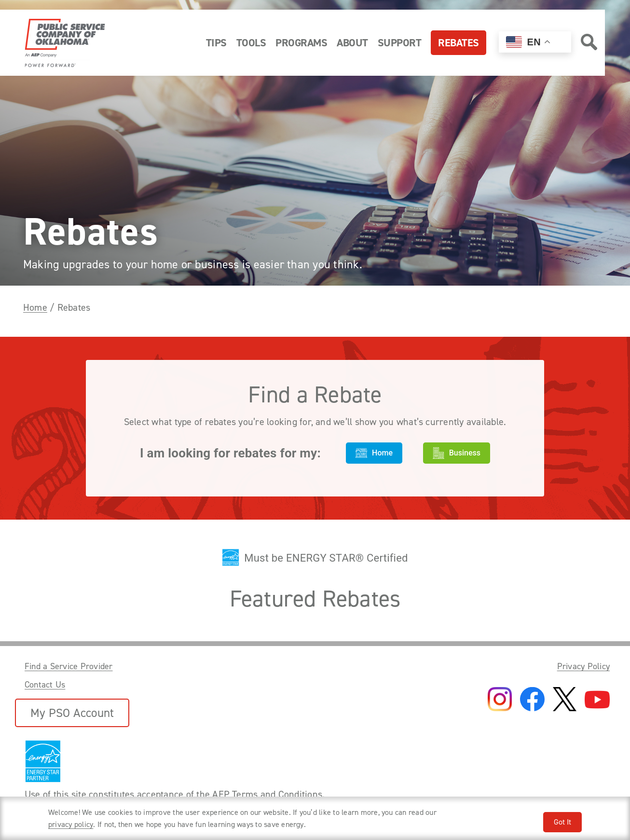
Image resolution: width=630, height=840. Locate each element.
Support (400, 43)
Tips (216, 43)
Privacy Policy (583, 666)
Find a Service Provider (69, 666)
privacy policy (71, 824)
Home (35, 307)
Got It (562, 822)
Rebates (459, 43)
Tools (251, 43)
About (352, 43)
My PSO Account (72, 713)
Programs (301, 43)
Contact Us (45, 685)
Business (457, 453)
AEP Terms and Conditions (267, 794)
